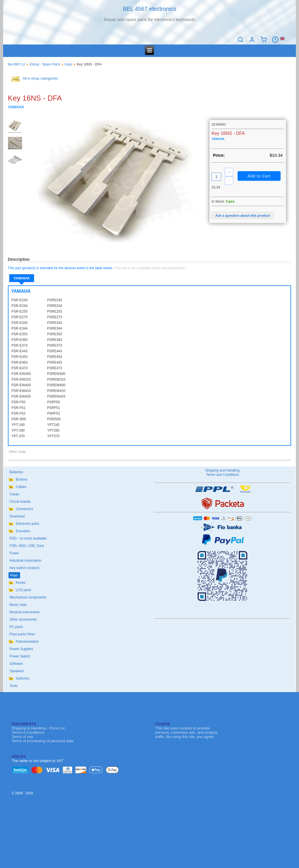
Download (17, 516)
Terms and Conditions (223, 475)
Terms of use (22, 737)
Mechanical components (28, 597)
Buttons (22, 479)
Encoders (23, 531)
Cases (14, 494)
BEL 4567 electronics (149, 9)
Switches (23, 678)
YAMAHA (22, 278)
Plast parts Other (22, 634)
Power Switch (20, 656)
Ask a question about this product (243, 216)
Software (16, 664)
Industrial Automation (25, 561)
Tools (14, 686)
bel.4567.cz (17, 64)
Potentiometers (27, 642)
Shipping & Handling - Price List (38, 728)
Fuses (14, 553)
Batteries (16, 472)
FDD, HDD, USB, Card (27, 546)
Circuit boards (20, 502)
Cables (21, 487)
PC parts (16, 627)
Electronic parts (28, 524)
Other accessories (23, 619)
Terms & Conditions (28, 732)
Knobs (21, 583)
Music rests (18, 605)
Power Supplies (21, 649)
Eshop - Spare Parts (45, 64)
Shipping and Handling (222, 470)
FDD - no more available (28, 538)
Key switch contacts (24, 568)
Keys (68, 64)
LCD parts (24, 590)
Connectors (24, 509)
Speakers (17, 671)
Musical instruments (25, 612)
